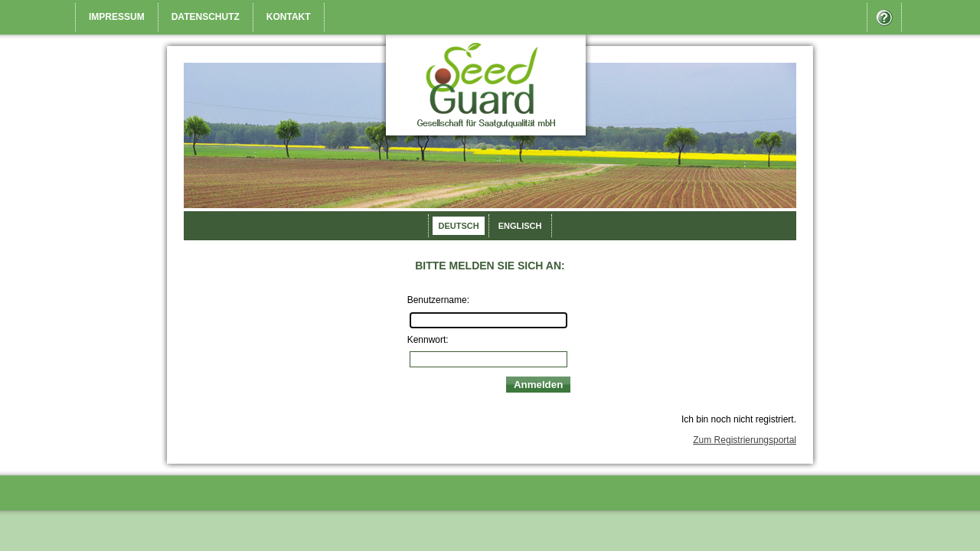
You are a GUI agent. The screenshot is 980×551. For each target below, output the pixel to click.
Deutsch (458, 226)
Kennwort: (428, 340)
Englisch (520, 226)
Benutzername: (438, 300)
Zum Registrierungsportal (745, 440)
